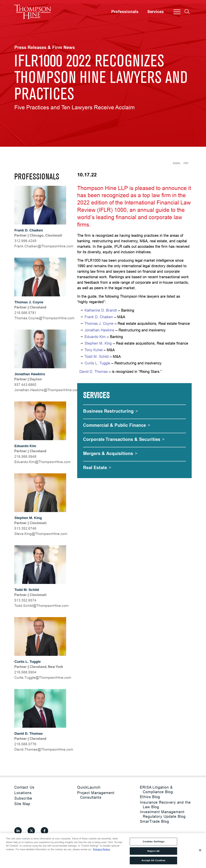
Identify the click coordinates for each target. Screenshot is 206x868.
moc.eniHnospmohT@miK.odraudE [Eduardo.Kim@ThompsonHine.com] (42, 462)
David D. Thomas (28, 733)
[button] (177, 12)
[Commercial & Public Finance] (117, 425)
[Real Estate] (97, 468)
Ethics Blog (150, 797)
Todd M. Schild (27, 590)
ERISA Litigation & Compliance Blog (156, 790)
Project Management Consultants (96, 795)
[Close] (200, 850)
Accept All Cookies (153, 860)
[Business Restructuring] (111, 411)
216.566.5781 (25, 313)
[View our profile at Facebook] (44, 831)
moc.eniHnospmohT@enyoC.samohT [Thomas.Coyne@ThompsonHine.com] (44, 318)
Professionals (125, 12)
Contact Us (24, 787)
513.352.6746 (25, 528)
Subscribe (23, 798)
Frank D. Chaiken (29, 230)
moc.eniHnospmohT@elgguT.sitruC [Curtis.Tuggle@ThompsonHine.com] (43, 677)
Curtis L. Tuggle (27, 662)
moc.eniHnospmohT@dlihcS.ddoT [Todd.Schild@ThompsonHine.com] (41, 606)
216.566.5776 (25, 744)
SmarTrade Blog (154, 821)
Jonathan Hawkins (30, 374)
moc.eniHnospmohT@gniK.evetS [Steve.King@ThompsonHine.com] (41, 534)
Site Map (22, 804)
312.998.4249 (25, 241)
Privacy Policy (101, 849)
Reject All (153, 851)
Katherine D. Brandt (101, 310)
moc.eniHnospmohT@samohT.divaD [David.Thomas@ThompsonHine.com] (44, 749)
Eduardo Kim (25, 446)
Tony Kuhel (94, 350)
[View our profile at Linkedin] (18, 831)
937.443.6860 (25, 385)
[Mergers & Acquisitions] (110, 453)
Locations (23, 793)
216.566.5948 (25, 456)
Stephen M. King (28, 518)
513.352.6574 (25, 600)
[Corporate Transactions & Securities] (124, 439)
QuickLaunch (89, 787)
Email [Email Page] (177, 163)
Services (155, 12)
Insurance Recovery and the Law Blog (165, 805)
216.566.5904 (25, 672)
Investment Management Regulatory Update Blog (163, 814)
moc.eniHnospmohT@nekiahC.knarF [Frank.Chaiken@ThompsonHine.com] (44, 246)
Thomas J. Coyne (29, 302)
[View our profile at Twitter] (31, 831)
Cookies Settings (154, 841)
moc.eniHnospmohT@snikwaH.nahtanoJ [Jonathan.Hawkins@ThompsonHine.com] (47, 390)
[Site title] (33, 12)
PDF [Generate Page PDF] (186, 163)
